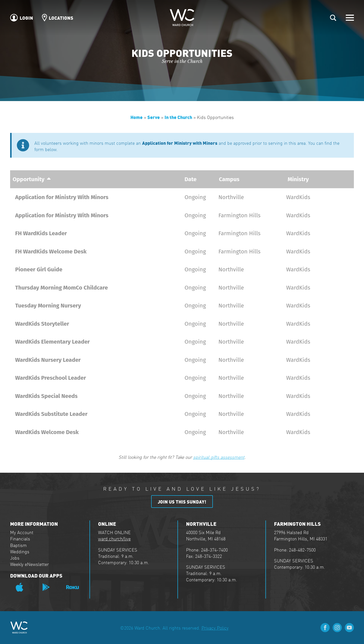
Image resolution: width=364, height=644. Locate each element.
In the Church (178, 117)
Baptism (18, 545)
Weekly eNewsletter (29, 564)
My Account (22, 532)
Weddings (20, 551)
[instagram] (337, 628)
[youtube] (349, 628)
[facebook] (325, 628)
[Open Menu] (350, 18)
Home (136, 117)
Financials (20, 539)
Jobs (15, 558)
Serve (154, 117)
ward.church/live (114, 539)
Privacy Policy (215, 628)
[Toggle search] (333, 18)
